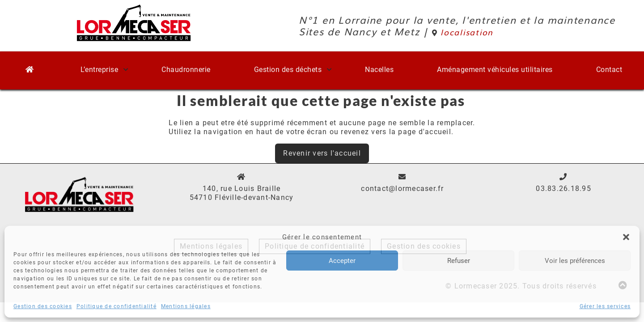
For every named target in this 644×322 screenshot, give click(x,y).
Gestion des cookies (43, 306)
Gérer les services (605, 306)
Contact (609, 70)
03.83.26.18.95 (563, 189)
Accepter (342, 261)
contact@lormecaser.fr (402, 189)
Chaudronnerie (186, 70)
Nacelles (379, 70)
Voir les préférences (575, 261)
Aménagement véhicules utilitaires (495, 70)
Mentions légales (186, 306)
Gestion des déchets (288, 70)
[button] (626, 237)
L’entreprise (99, 70)
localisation (463, 32)
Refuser (459, 261)
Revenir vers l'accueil (322, 153)
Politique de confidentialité (117, 306)
